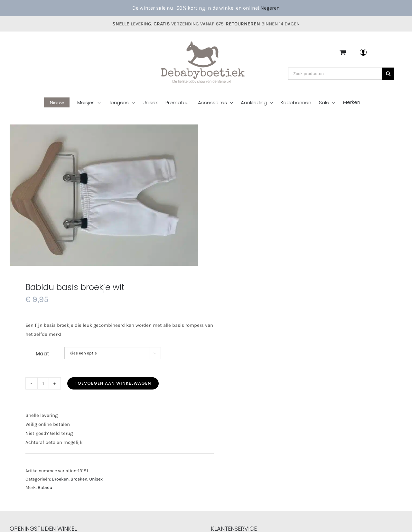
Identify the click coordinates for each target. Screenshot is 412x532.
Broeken (60, 479)
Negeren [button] (270, 8)
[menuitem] (61, 103)
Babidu (45, 487)
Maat (42, 354)
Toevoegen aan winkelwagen (113, 383)
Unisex (96, 479)
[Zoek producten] (335, 74)
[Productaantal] (43, 383)
